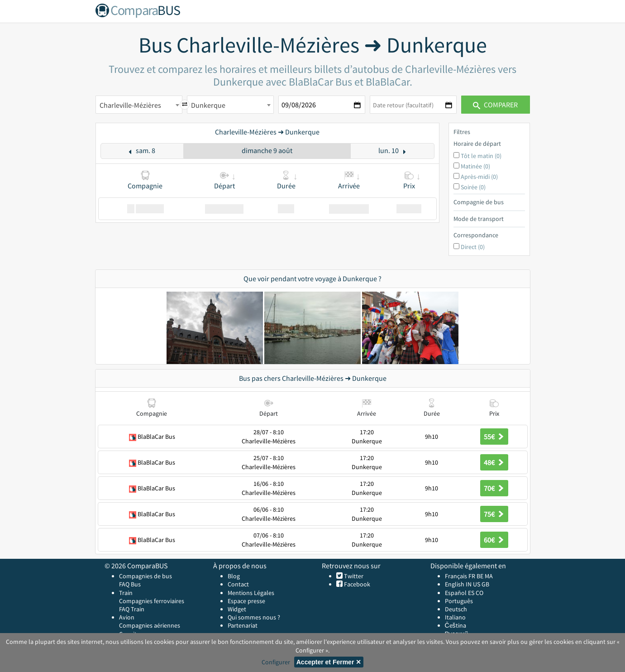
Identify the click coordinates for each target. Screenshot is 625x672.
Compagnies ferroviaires (152, 601)
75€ (494, 514)
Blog (234, 576)
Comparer (495, 105)
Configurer (276, 662)
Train (126, 593)
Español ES (460, 593)
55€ (494, 437)
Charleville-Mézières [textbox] (130, 105)
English (455, 584)
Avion (127, 617)
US (477, 584)
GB (485, 584)
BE (480, 576)
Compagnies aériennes (150, 625)
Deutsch (456, 609)
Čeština (456, 625)
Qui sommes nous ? (254, 617)
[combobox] (139, 105)
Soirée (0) (473, 187)
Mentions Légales (251, 593)
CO (479, 593)
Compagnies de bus (146, 576)
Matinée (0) (475, 166)
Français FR (460, 576)
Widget (237, 609)
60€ (494, 540)
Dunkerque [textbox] (208, 105)
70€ (494, 488)
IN (469, 584)
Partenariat (243, 625)
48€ (494, 462)
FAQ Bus (130, 584)
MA (489, 576)
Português (459, 601)
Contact (238, 584)
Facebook (356, 584)
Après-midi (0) (479, 177)
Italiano (455, 617)
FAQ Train (132, 609)
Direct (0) (473, 247)
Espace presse (246, 601)
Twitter (353, 576)
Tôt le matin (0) (481, 156)
